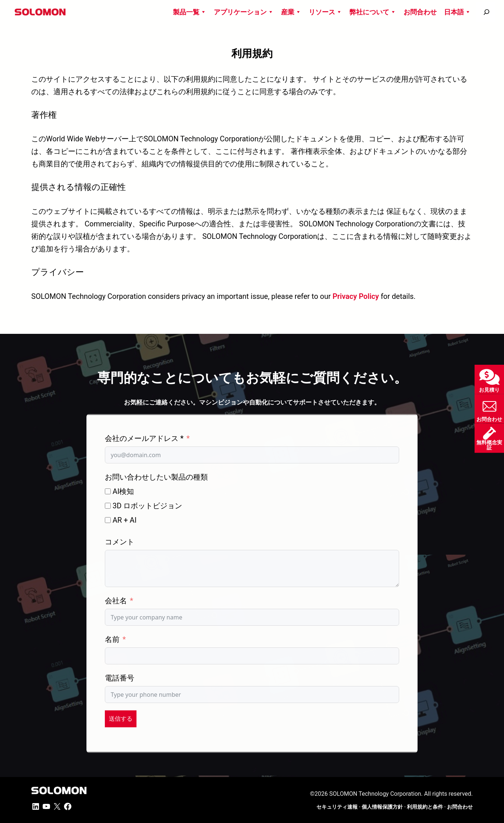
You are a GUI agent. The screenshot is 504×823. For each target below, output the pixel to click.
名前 (112, 639)
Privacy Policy (356, 296)
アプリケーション (244, 12)
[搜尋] (487, 12)
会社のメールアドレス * (144, 438)
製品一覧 (190, 12)
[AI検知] (108, 491)
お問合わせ (420, 12)
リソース (325, 12)
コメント (120, 542)
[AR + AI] (108, 520)
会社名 (116, 601)
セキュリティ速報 (337, 807)
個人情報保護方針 (382, 807)
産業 (291, 12)
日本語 (457, 12)
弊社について (373, 12)
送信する (121, 719)
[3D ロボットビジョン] (108, 506)
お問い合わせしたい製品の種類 (156, 477)
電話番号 (120, 678)
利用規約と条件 (425, 807)
